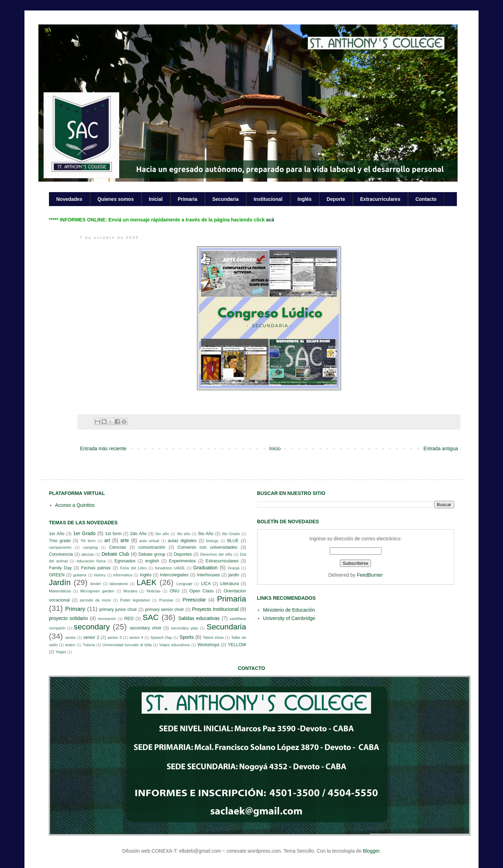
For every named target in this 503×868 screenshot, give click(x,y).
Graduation (205, 568)
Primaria (188, 199)
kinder (96, 584)
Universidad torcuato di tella (127, 645)
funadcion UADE (170, 568)
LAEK (147, 582)
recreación (107, 619)
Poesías (166, 600)
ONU (175, 591)
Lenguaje (184, 584)
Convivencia (61, 554)
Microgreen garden (97, 591)
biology (212, 541)
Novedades (69, 199)
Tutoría (89, 645)
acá (270, 220)
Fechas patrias (96, 568)
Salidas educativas (199, 618)
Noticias (153, 591)
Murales (130, 591)
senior (71, 637)
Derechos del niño (216, 554)
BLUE (233, 541)
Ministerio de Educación (289, 610)
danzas (88, 554)
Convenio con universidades (207, 547)
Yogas (61, 652)
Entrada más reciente (103, 448)
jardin (234, 575)
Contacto (426, 199)
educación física (91, 561)
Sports (187, 637)
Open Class (201, 591)
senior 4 (136, 637)
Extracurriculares (380, 199)
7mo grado (60, 541)
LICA (206, 584)
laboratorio (119, 584)
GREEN (57, 575)
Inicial (156, 199)
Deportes (183, 554)
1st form (113, 534)
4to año (184, 534)
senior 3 (115, 637)
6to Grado (231, 534)
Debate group (152, 554)
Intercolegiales (174, 575)
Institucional (268, 199)
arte (125, 540)
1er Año (57, 534)
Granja (234, 568)
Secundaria (225, 199)
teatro (70, 645)
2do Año (138, 534)
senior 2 (91, 637)
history (100, 575)
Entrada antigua (441, 448)
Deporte (336, 199)
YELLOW (237, 645)
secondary (92, 627)
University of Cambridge (289, 618)
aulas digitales (182, 541)
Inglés (305, 199)
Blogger (371, 851)
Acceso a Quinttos (75, 505)
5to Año (206, 534)
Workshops (208, 645)
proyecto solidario (68, 618)
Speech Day (161, 637)
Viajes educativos (175, 645)
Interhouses (209, 575)
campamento (60, 547)
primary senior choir (164, 610)
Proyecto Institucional (215, 609)
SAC (151, 617)
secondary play (184, 628)
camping (90, 547)
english (152, 561)
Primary (75, 609)
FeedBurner (370, 575)
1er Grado (84, 533)
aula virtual (149, 541)
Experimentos (183, 561)
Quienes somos (116, 199)
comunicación (152, 547)
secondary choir (145, 628)
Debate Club (115, 554)
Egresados (125, 561)
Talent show (213, 637)
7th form (88, 541)
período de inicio (96, 600)
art (107, 540)
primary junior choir (118, 610)
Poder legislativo (135, 600)
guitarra (80, 575)
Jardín (60, 582)
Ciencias (117, 547)
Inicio (275, 448)
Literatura (229, 584)
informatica (123, 575)
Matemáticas (60, 591)
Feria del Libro (133, 568)
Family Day (60, 568)
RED (129, 619)
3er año (162, 534)
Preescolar (194, 600)
